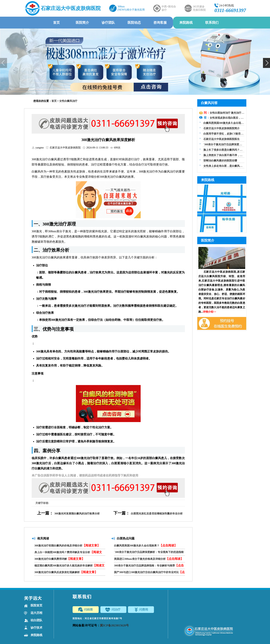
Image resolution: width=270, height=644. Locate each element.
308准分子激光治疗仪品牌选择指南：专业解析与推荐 (149, 566)
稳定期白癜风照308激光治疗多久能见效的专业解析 (69, 566)
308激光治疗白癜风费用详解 (59, 559)
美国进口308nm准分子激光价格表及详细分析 (149, 559)
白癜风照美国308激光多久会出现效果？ (146, 545)
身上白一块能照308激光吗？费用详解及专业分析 (68, 553)
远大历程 (33, 613)
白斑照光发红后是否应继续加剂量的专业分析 (157, 514)
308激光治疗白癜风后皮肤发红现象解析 (66, 572)
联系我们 (212, 23)
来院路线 (186, 23)
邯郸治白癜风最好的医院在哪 (220, 161)
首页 (56, 23)
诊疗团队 (108, 23)
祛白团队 (33, 620)
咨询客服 (160, 23)
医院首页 (33, 605)
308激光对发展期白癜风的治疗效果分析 (77, 514)
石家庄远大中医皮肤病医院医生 (222, 139)
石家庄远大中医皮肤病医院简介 (222, 128)
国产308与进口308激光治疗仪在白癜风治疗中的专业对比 (149, 573)
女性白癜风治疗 (68, 101)
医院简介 (82, 23)
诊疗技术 (33, 628)
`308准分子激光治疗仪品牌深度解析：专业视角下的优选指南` (149, 553)
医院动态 (134, 23)
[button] (266, 63)
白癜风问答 (209, 103)
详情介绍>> (209, 312)
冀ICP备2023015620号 (114, 625)
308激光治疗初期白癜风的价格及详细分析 (67, 545)
